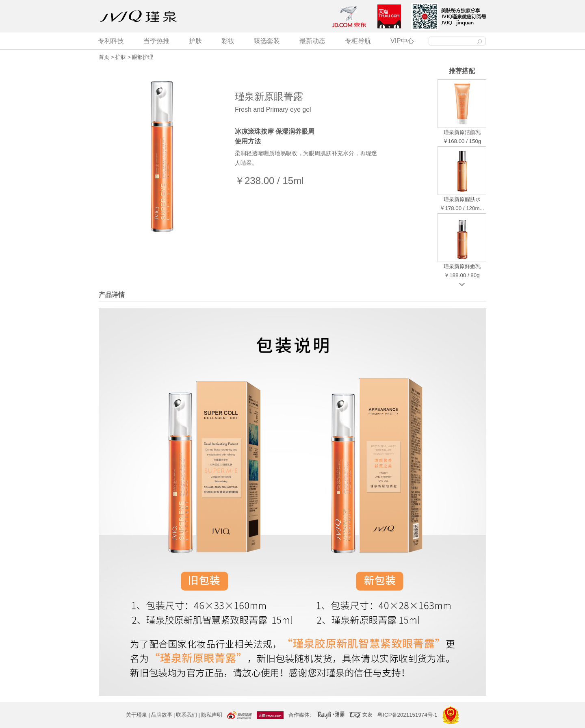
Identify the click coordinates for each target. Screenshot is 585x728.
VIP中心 (402, 41)
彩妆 (228, 41)
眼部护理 (143, 57)
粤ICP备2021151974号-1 (407, 715)
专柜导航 (358, 41)
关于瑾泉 (136, 715)
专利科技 (111, 41)
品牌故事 (162, 715)
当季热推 (156, 41)
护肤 (195, 41)
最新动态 (312, 41)
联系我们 (186, 715)
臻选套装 (267, 41)
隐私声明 (212, 715)
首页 (104, 57)
